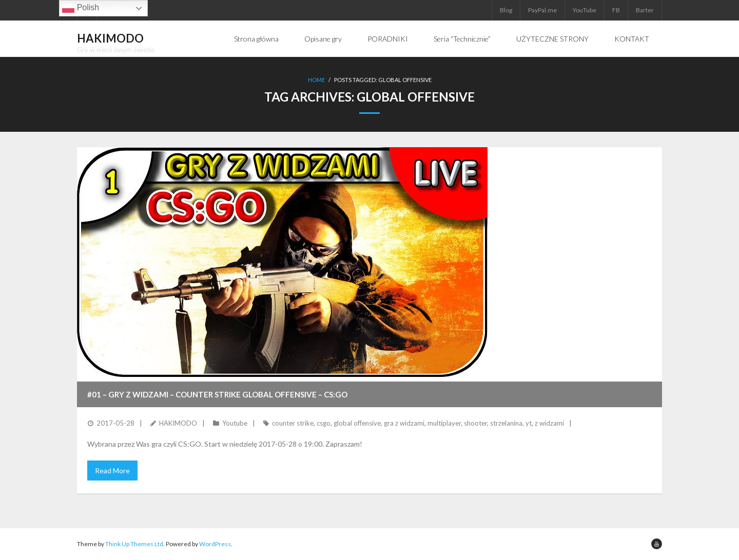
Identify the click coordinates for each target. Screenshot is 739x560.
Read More (112, 471)
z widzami (549, 423)
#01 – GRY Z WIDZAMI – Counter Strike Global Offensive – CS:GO (217, 394)
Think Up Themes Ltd (134, 544)
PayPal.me (542, 10)
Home (316, 80)
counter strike (293, 423)
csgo (324, 423)
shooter (475, 423)
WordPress (215, 544)
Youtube (235, 423)
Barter (645, 10)
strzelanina (506, 423)
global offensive (357, 423)
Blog (506, 10)
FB (616, 10)
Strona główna (256, 39)
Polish (81, 8)
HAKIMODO (178, 423)
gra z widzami (404, 423)
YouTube (585, 10)
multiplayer (444, 423)
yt (529, 423)
